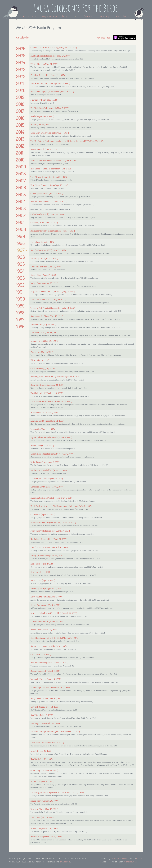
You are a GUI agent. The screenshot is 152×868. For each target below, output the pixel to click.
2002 (21, 215)
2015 (20, 125)
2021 (20, 83)
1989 (20, 306)
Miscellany (104, 16)
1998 (20, 243)
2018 (20, 104)
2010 (20, 160)
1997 (20, 250)
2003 (21, 208)
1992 (20, 285)
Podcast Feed (104, 37)
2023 (21, 69)
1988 (20, 313)
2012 (20, 146)
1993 (20, 278)
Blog (65, 16)
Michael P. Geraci (131, 862)
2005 (21, 194)
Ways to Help (50, 16)
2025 (21, 55)
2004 (21, 201)
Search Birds (122, 16)
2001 (20, 222)
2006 (21, 187)
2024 (21, 62)
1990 (21, 299)
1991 (20, 292)
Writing (88, 16)
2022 (21, 76)
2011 (20, 153)
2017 (20, 111)
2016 (20, 118)
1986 (20, 327)
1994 (20, 271)
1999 (21, 236)
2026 (21, 48)
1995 (20, 264)
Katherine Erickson (119, 858)
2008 (21, 174)
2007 (21, 181)
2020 (21, 90)
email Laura (65, 862)
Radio (76, 16)
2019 (20, 97)
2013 (20, 139)
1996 (20, 257)
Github (139, 858)
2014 (20, 132)
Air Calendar (22, 37)
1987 (20, 320)
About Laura (30, 16)
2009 (21, 167)
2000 (21, 229)
